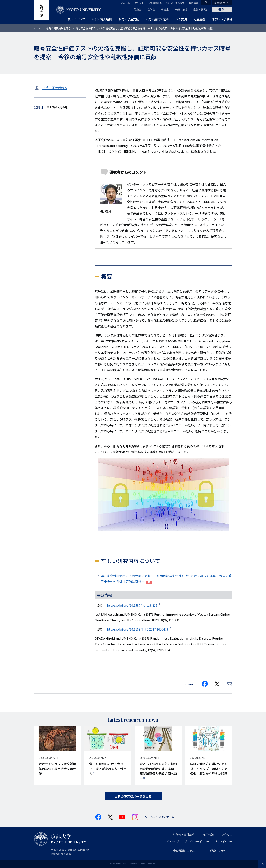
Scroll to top (262, 864)
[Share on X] (217, 684)
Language (220, 3)
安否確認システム (184, 851)
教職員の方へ (218, 851)
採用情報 (193, 3)
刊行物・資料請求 (175, 3)
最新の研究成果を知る (58, 28)
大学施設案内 (155, 3)
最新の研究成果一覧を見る (133, 796)
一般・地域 (181, 9)
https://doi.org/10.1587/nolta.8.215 (132, 605)
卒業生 (165, 9)
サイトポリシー (224, 841)
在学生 (151, 9)
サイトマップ (172, 841)
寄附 (222, 9)
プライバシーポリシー (197, 841)
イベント (125, 3)
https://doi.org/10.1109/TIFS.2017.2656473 (138, 629)
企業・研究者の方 (55, 88)
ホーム (38, 28)
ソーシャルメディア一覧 (160, 817)
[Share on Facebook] (205, 684)
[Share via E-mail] (229, 684)
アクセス (139, 3)
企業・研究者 (201, 9)
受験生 (138, 9)
